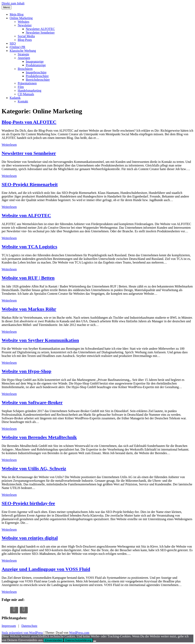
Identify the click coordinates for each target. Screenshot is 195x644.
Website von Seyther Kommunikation (40, 340)
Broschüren (25, 69)
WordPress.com (79, 633)
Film (21, 87)
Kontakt (23, 101)
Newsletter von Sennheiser (29, 153)
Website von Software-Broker (32, 402)
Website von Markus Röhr (29, 309)
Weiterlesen (9, 145)
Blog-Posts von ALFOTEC (29, 122)
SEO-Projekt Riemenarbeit (30, 184)
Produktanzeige (36, 65)
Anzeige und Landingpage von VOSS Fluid (46, 569)
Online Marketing (21, 18)
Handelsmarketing (29, 90)
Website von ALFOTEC (26, 215)
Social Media (26, 36)
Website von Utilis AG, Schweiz (34, 468)
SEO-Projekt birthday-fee (28, 503)
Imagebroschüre (36, 72)
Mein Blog (17, 14)
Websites (23, 22)
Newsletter (25, 25)
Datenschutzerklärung (78, 640)
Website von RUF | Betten (28, 278)
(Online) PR (18, 47)
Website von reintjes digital (30, 538)
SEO (13, 43)
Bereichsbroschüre (38, 80)
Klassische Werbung (23, 51)
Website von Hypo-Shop (26, 371)
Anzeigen (24, 58)
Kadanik (15, 98)
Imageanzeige (35, 62)
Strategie (23, 54)
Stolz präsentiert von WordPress (22, 633)
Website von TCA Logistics (29, 247)
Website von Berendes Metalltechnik (39, 437)
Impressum (9, 626)
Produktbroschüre (37, 76)
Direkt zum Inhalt (13, 3)
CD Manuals (26, 94)
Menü (7, 7)
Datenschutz (29, 626)
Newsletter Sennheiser (40, 33)
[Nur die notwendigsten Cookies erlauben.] (95, 641)
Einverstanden (53, 640)
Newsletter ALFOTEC (40, 29)
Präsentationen (27, 83)
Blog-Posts (25, 40)
